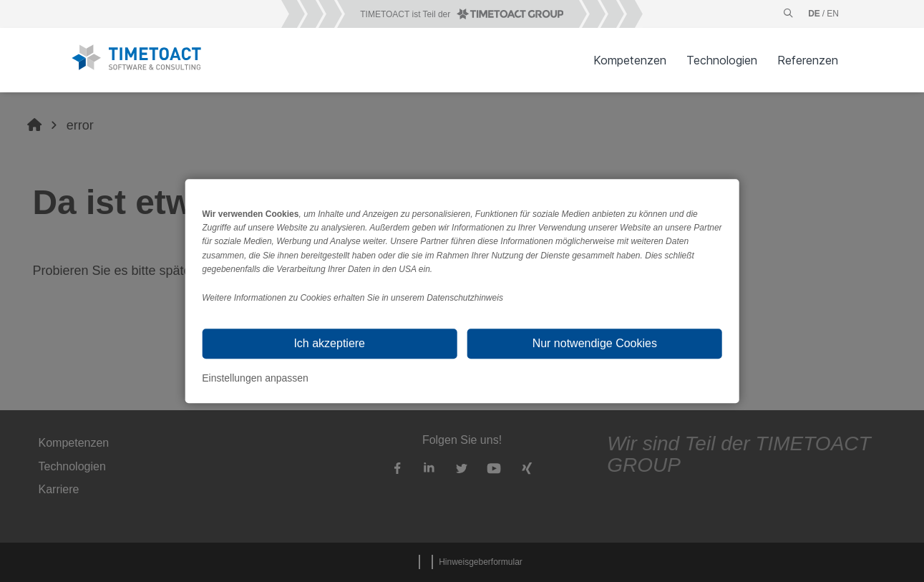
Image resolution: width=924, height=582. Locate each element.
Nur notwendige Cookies (595, 343)
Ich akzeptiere (329, 343)
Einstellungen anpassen (255, 378)
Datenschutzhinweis (465, 298)
